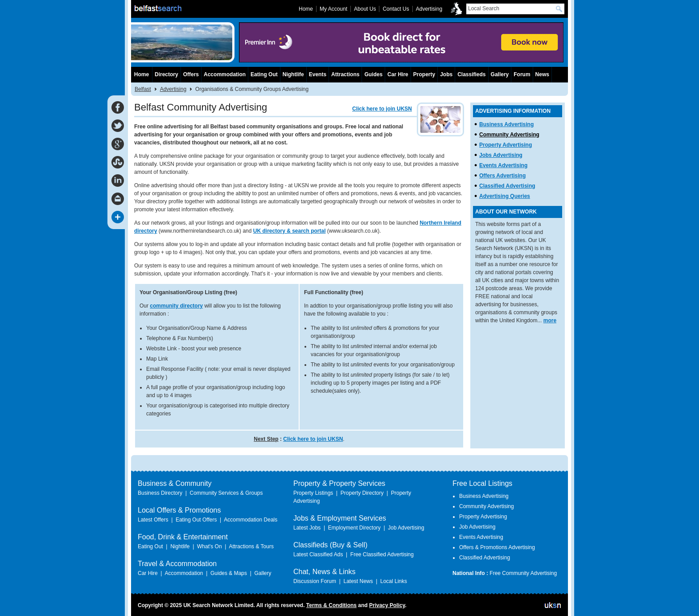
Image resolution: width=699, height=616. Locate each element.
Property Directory (362, 493)
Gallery (500, 74)
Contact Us (396, 9)
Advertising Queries (505, 196)
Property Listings (313, 493)
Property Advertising (506, 145)
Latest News (358, 581)
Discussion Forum (315, 581)
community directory (176, 306)
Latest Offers (153, 520)
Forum (522, 74)
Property (424, 74)
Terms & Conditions (331, 605)
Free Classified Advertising (382, 554)
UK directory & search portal (290, 231)
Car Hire (398, 74)
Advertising (173, 89)
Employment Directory (354, 528)
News (542, 74)
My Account (333, 9)
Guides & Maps (229, 573)
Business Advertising (506, 124)
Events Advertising (503, 165)
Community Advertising (509, 135)
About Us (365, 9)
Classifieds (471, 74)
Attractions (345, 74)
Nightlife (293, 74)
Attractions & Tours (251, 546)
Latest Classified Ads (318, 554)
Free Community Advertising (523, 573)
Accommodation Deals (251, 520)
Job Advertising (406, 528)
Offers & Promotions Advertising (497, 547)
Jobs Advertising (501, 155)
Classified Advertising (507, 186)
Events (318, 74)
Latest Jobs (307, 528)
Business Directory (160, 493)
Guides (373, 74)
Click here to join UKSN (382, 109)
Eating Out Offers (196, 520)
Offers (191, 74)
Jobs (446, 74)
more (550, 320)
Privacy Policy (387, 605)
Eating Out (264, 74)
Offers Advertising (502, 176)
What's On (210, 546)
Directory (167, 74)
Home (142, 74)
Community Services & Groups (226, 493)
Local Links (394, 581)
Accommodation (225, 74)
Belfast (143, 89)
